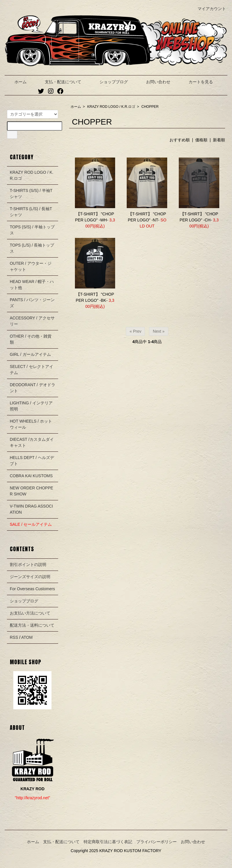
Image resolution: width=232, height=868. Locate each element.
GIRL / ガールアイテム (30, 354)
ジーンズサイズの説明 (30, 577)
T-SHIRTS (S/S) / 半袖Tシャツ (31, 194)
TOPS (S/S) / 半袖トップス (32, 230)
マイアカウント (209, 9)
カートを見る (197, 82)
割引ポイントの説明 (28, 565)
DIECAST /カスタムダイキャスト (32, 442)
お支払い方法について (30, 613)
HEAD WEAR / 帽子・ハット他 (32, 285)
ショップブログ (109, 82)
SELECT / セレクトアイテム (32, 370)
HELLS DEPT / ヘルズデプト (32, 461)
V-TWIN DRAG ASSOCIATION (31, 509)
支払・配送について (59, 82)
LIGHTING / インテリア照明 (31, 406)
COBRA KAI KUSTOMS (31, 476)
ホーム (16, 82)
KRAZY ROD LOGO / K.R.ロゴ (111, 107)
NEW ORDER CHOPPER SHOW (32, 491)
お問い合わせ (154, 82)
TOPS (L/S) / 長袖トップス (32, 248)
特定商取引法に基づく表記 (108, 842)
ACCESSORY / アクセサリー (32, 321)
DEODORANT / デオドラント (33, 388)
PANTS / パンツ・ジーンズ (32, 303)
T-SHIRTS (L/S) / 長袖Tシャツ (31, 212)
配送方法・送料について (32, 625)
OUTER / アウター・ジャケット (31, 266)
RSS (14, 637)
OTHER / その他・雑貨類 (31, 339)
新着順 (219, 140)
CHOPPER (150, 107)
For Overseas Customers (32, 589)
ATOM (27, 637)
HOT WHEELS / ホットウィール (31, 424)
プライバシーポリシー (156, 842)
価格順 (201, 140)
